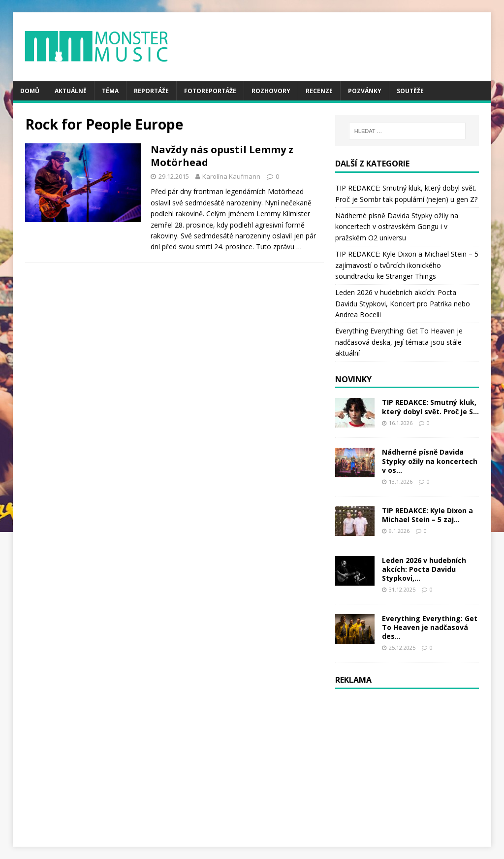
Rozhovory (271, 91)
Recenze (319, 91)
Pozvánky (365, 91)
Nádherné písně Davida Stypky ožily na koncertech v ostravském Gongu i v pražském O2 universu (397, 227)
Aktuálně (71, 91)
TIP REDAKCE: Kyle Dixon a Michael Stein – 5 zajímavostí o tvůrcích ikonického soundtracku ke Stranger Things (407, 265)
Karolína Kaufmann (231, 176)
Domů (30, 91)
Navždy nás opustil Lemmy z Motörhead (222, 156)
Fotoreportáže (210, 91)
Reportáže (151, 91)
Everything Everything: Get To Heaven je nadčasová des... (430, 627)
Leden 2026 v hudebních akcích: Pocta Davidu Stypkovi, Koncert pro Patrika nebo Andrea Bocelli (403, 303)
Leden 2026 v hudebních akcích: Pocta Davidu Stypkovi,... (424, 569)
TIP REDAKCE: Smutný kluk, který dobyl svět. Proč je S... (430, 407)
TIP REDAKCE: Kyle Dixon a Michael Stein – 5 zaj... (427, 515)
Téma (110, 91)
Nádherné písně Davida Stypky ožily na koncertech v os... (430, 461)
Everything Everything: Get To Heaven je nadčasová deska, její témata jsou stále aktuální (399, 342)
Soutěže (410, 91)
